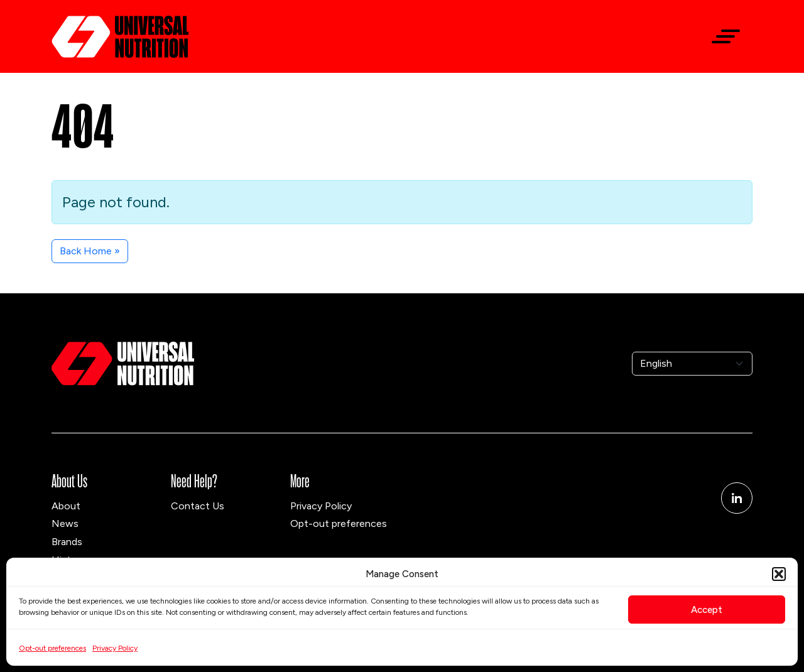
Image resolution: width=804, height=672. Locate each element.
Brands (67, 542)
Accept (707, 610)
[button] (779, 574)
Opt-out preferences (52, 648)
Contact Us (198, 506)
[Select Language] (692, 364)
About (66, 506)
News (65, 523)
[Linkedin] (737, 498)
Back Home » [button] (90, 251)
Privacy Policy (115, 648)
